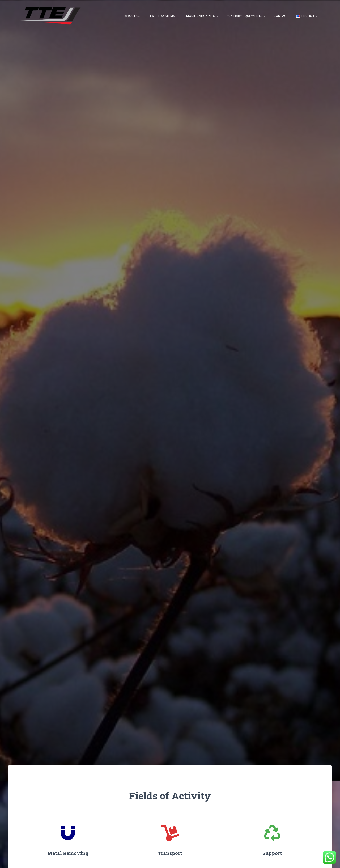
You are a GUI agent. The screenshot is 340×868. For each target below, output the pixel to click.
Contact (281, 16)
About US (133, 16)
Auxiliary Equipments (246, 16)
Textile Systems (163, 16)
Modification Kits (202, 16)
